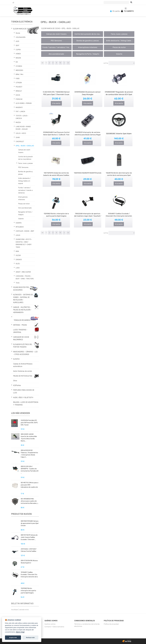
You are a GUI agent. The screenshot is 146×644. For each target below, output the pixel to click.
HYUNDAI (19, 66)
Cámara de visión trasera (24, 151)
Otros (15, 381)
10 (60, 63)
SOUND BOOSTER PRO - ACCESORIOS (22, 289)
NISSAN (18, 58)
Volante (21, 219)
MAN (17, 251)
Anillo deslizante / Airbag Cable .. (119, 41)
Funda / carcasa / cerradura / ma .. (56, 47)
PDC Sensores (23, 167)
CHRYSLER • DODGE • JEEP (25, 231)
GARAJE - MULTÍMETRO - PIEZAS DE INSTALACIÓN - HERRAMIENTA (22, 310)
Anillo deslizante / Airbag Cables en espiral (24, 181)
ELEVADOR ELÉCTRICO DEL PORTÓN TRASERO (23, 346)
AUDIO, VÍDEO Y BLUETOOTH (23, 398)
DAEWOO (19, 260)
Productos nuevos (21, 514)
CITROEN (19, 83)
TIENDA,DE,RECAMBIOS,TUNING (25, 320)
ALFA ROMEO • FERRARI (24, 103)
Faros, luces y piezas (25, 163)
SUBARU (19, 223)
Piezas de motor (24, 204)
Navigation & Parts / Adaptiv (25, 213)
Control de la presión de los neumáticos (26, 158)
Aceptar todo (13, 638)
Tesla (18, 283)
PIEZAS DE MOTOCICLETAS (23, 376)
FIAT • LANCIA (20, 112)
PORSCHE (19, 99)
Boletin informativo (22, 604)
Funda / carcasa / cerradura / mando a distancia (25, 190)
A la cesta (56, 103)
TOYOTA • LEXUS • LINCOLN (22, 117)
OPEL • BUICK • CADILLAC (25, 146)
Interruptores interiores (23, 198)
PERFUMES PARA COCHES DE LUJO (24, 391)
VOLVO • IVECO (21, 133)
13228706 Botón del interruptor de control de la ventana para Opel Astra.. (119, 173)
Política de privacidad (114, 621)
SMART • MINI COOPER (23, 272)
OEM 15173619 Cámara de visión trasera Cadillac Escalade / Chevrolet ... (29, 537)
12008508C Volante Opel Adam (119, 131)
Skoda (18, 33)
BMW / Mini (19, 74)
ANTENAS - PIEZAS (20, 325)
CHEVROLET (20, 142)
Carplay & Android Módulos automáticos (23, 365)
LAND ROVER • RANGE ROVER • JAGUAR (23, 128)
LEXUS (18, 235)
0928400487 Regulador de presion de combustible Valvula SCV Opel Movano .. (119, 94)
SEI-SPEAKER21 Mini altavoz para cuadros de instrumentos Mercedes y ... (30, 501)
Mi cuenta (115, 11)
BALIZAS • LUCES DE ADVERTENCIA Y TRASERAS (26, 404)
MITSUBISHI (20, 227)
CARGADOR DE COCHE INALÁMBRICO (21, 338)
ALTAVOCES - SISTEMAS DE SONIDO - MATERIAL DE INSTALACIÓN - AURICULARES (23, 299)
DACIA (18, 95)
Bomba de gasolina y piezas (26, 173)
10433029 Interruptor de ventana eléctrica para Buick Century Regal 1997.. (88, 132)
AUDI (17, 41)
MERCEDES (19, 70)
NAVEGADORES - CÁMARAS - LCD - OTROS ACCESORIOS (25, 353)
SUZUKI (18, 255)
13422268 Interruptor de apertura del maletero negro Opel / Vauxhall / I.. (88, 213)
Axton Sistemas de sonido (23, 371)
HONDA (18, 54)
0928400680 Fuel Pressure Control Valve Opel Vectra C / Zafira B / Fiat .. (56, 132)
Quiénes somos (51, 621)
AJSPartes (17, 385)
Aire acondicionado (25, 208)
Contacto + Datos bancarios (54, 627)
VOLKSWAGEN (21, 37)
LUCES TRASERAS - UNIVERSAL (20, 331)
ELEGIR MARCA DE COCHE (22, 29)
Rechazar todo (30, 638)
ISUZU (18, 264)
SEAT (17, 45)
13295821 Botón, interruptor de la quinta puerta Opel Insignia (28, 591)
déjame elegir (20, 632)
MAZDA (18, 122)
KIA (17, 62)
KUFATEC (16, 359)
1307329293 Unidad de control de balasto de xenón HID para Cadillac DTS (56, 173)
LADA (18, 268)
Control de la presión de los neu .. (88, 34)
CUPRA (18, 50)
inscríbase (15, 610)
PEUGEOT (19, 87)
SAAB (18, 137)
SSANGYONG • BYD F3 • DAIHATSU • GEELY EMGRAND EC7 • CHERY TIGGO (24, 243)
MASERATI (19, 107)
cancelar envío (24, 610)
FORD (18, 79)
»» (68, 63)
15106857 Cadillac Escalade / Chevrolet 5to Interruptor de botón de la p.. (119, 213)
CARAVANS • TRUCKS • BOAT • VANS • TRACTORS (25, 277)
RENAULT (19, 91)
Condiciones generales (85, 621)
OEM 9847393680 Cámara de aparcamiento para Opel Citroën (30, 523)
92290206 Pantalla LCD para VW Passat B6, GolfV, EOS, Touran (29, 423)
